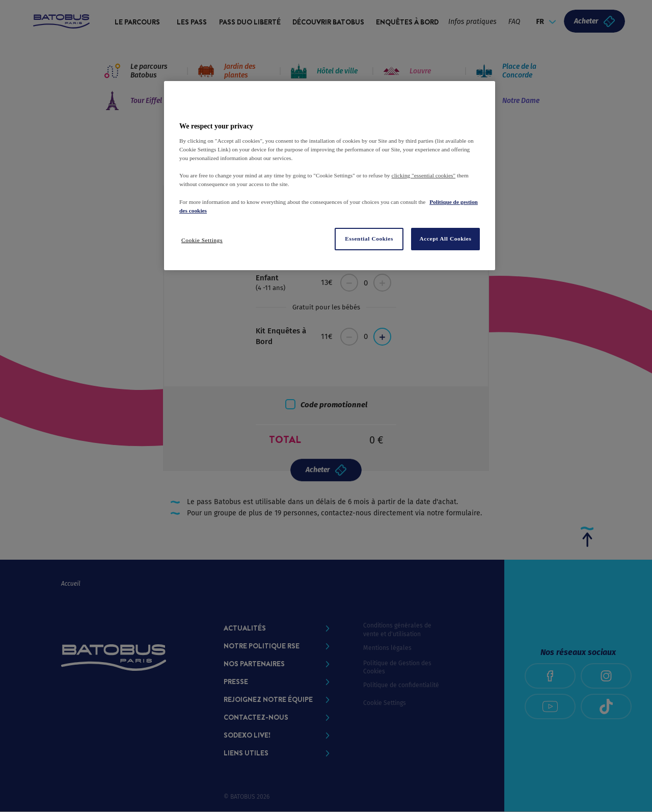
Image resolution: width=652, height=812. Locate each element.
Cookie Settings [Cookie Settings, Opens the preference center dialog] (202, 240)
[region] (330, 175)
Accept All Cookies (446, 239)
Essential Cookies (369, 239)
